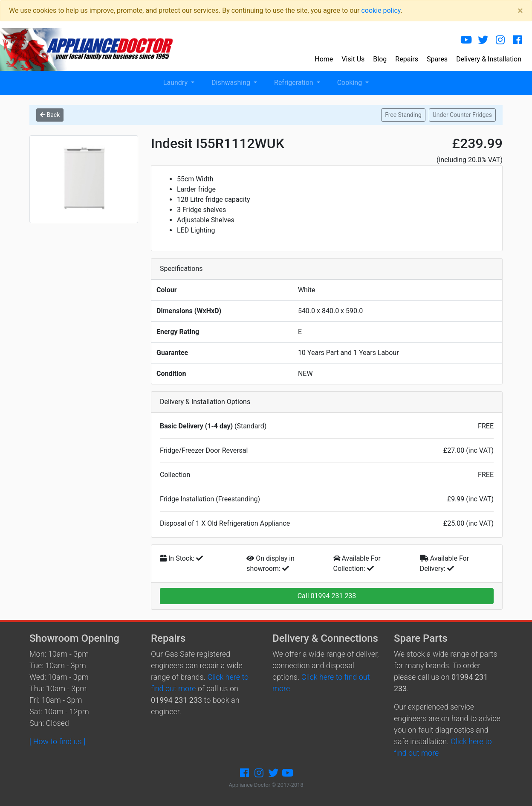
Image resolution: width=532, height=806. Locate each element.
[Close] (520, 11)
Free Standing (403, 115)
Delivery (489, 59)
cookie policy (381, 10)
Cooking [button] (350, 83)
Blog (380, 59)
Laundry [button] (176, 83)
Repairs (407, 59)
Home (324, 59)
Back (50, 115)
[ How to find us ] (57, 741)
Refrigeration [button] (295, 83)
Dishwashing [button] (232, 83)
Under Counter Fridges (462, 115)
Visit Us (353, 59)
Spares (437, 59)
